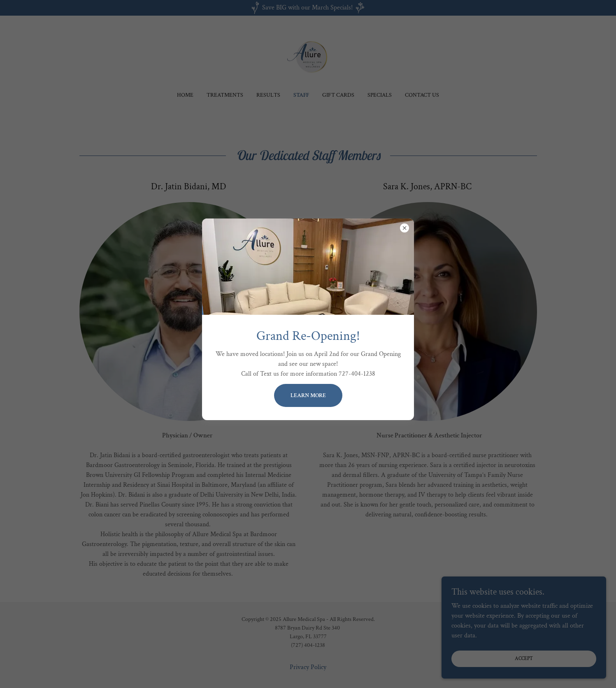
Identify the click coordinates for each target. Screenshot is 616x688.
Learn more (308, 395)
